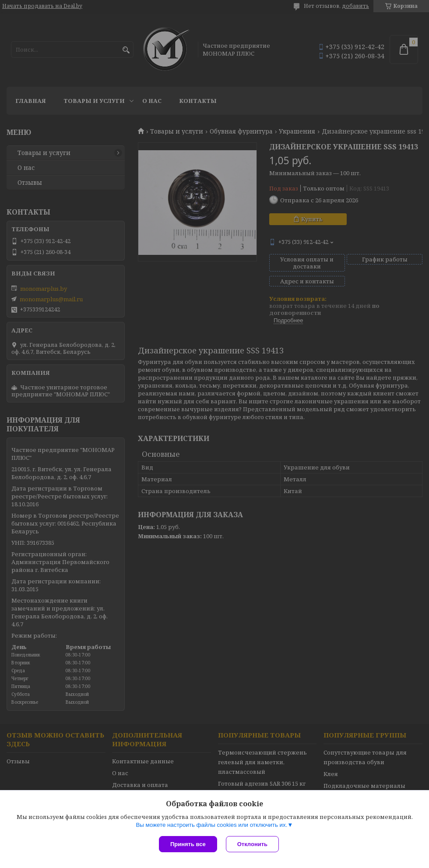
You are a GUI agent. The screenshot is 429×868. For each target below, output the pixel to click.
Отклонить (252, 844)
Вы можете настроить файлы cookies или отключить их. (211, 825)
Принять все (188, 844)
